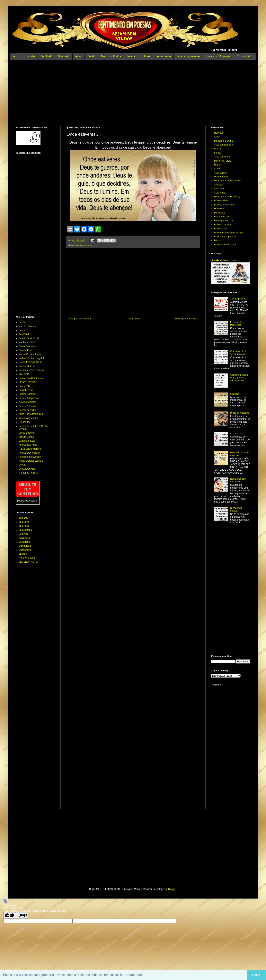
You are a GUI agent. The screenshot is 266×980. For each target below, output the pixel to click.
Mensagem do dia (223, 221)
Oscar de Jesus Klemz (30, 362)
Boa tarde (46, 56)
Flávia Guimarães (28, 346)
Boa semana (25, 530)
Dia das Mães (221, 201)
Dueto (22, 330)
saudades (219, 189)
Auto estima (220, 173)
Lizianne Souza (27, 441)
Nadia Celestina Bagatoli (31, 358)
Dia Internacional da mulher (229, 233)
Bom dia (30, 56)
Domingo (23, 534)
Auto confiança (222, 157)
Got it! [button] (256, 975)
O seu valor (236, 434)
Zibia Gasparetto (27, 402)
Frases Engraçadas (188, 56)
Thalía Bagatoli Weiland (31, 461)
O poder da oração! (236, 509)
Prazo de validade (240, 413)
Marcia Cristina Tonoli (30, 354)
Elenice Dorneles (27, 382)
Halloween (220, 209)
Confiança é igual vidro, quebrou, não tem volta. (239, 378)
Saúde (91, 56)
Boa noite (64, 56)
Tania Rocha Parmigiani (31, 414)
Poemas (23, 322)
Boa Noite (24, 522)
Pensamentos (221, 177)
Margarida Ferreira (28, 473)
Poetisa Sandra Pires (30, 457)
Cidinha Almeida (27, 394)
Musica (218, 240)
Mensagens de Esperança (228, 197)
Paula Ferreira (26, 390)
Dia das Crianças (223, 225)
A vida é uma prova (224, 260)
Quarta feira (25, 550)
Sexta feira (24, 542)
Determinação (222, 217)
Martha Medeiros (27, 342)
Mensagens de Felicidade (228, 181)
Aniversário (164, 56)
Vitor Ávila (24, 374)
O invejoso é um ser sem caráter (239, 353)
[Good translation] (10, 915)
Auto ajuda (220, 193)
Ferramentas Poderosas (237, 324)
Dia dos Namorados (225, 205)
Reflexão (146, 56)
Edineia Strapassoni (29, 398)
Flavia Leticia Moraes (30, 449)
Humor (218, 165)
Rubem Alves (26, 386)
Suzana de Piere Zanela (31, 370)
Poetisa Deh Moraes (29, 453)
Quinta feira (25, 546)
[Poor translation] (22, 915)
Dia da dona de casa (225, 245)
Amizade (219, 185)
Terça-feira (24, 538)
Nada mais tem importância (238, 480)
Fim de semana (27, 558)
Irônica (218, 153)
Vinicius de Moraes (28, 418)
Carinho (218, 169)
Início (16, 56)
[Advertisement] (133, 93)
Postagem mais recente (80, 319)
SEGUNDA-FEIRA (28, 562)
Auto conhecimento (224, 145)
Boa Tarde (24, 526)
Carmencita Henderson (31, 378)
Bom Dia (23, 518)
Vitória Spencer (27, 433)
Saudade (235, 394)
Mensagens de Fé (84, 245)
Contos (22, 465)
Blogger (172, 889)
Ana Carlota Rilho (28, 445)
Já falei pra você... (240, 299)
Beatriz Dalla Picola (29, 338)
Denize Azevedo (27, 469)
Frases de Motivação (218, 56)
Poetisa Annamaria (28, 406)
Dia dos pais (221, 229)
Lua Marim (24, 422)
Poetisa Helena (27, 366)
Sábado (23, 554)
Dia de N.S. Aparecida (226, 237)
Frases (131, 56)
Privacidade (244, 56)
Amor (79, 56)
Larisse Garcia (26, 437)
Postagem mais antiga (187, 319)
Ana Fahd (24, 334)
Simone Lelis (25, 350)
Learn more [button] (134, 975)
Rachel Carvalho (27, 410)
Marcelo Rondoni (27, 326)
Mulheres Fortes (111, 56)
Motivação (220, 213)
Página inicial (134, 319)
